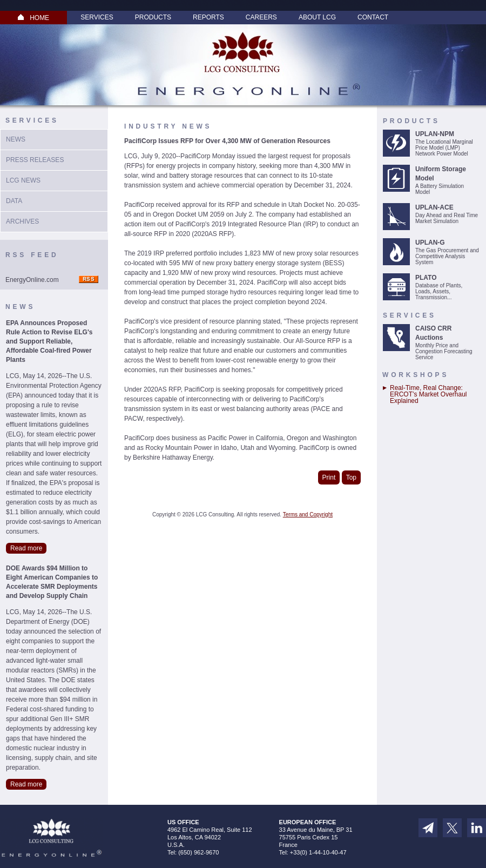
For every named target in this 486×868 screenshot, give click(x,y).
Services (97, 17)
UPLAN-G (430, 243)
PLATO (426, 278)
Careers (261, 17)
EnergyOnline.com (32, 280)
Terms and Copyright (308, 514)
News (16, 139)
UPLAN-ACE (434, 207)
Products (153, 17)
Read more (26, 548)
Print (329, 477)
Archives (22, 221)
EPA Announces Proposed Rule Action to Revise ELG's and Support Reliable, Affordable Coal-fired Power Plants (49, 341)
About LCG (317, 17)
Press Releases (35, 160)
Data (14, 201)
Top (351, 477)
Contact (373, 17)
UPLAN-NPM (435, 134)
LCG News (23, 180)
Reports (208, 17)
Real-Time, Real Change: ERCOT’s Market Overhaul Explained (428, 394)
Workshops (416, 375)
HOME (33, 18)
